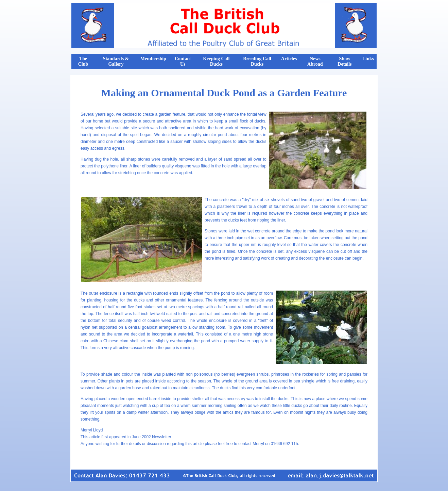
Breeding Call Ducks (257, 61)
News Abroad (315, 61)
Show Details (344, 61)
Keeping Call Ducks (216, 61)
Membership (153, 59)
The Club (83, 61)
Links (368, 59)
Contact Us (183, 61)
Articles (289, 59)
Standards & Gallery (116, 61)
